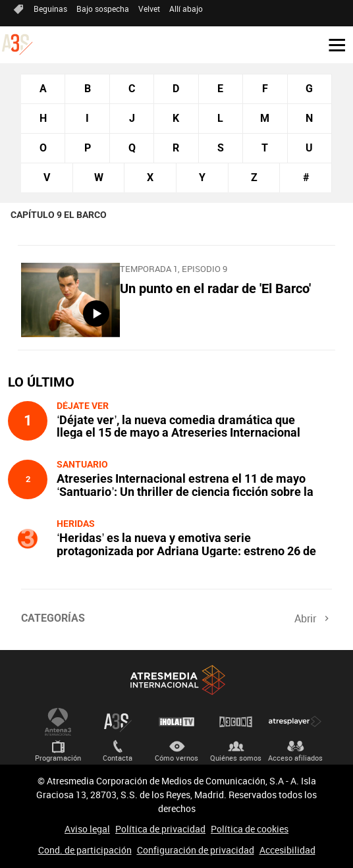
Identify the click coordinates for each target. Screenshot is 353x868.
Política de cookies (250, 829)
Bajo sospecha (103, 9)
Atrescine (236, 722)
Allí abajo (186, 9)
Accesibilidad (287, 850)
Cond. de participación (85, 850)
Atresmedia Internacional (176, 680)
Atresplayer (295, 722)
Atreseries (117, 722)
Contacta (118, 758)
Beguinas (50, 9)
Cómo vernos (176, 758)
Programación (58, 758)
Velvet (149, 9)
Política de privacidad (160, 829)
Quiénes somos (236, 758)
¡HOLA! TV (176, 722)
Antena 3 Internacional (58, 722)
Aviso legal (87, 829)
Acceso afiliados (295, 758)
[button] (332, 44)
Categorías (53, 618)
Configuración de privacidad (196, 850)
